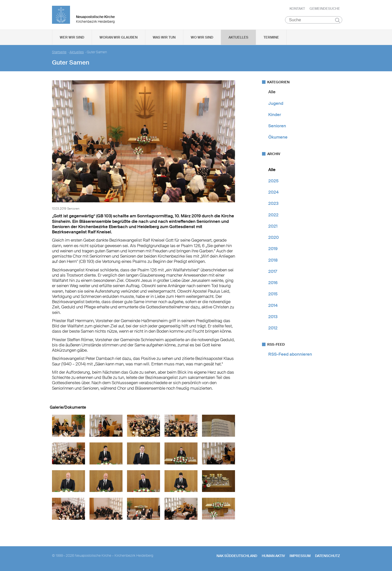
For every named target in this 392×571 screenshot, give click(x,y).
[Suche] (314, 20)
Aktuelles (238, 38)
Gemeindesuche (325, 9)
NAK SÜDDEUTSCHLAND (237, 556)
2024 (273, 193)
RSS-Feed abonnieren (290, 355)
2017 (273, 272)
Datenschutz (327, 556)
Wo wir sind (202, 38)
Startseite (59, 53)
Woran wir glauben (118, 38)
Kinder (275, 115)
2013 (273, 317)
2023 (273, 204)
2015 (273, 294)
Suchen (337, 21)
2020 (273, 238)
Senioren (277, 126)
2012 (273, 328)
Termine (271, 38)
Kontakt (297, 9)
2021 (273, 227)
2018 (273, 260)
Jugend (276, 104)
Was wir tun (164, 38)
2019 (273, 249)
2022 (273, 215)
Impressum (300, 556)
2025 (273, 181)
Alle (272, 92)
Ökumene (278, 138)
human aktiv (273, 556)
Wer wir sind (72, 38)
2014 (273, 306)
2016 (273, 283)
